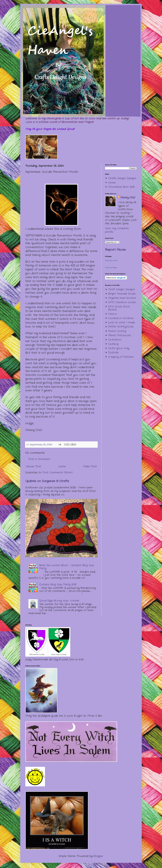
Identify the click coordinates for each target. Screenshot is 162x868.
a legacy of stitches (121, 357)
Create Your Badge (111, 268)
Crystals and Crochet (122, 298)
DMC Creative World (122, 302)
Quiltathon (115, 340)
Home (62, 466)
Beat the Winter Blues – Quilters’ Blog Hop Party (67, 567)
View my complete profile (117, 230)
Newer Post (34, 466)
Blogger (98, 856)
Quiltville (113, 353)
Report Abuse (115, 250)
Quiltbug (113, 344)
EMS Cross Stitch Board (119, 308)
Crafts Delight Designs (122, 178)
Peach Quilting (117, 331)
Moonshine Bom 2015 (121, 187)
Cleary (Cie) (128, 198)
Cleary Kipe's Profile (111, 260)
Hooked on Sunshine (121, 318)
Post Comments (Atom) (58, 473)
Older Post (90, 466)
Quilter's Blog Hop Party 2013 (58, 584)
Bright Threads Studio (122, 294)
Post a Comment (39, 459)
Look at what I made (122, 323)
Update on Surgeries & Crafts (47, 481)
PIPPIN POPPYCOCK (121, 327)
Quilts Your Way (119, 348)
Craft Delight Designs (122, 289)
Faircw (113, 314)
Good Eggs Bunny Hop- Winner (59, 601)
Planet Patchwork (120, 335)
